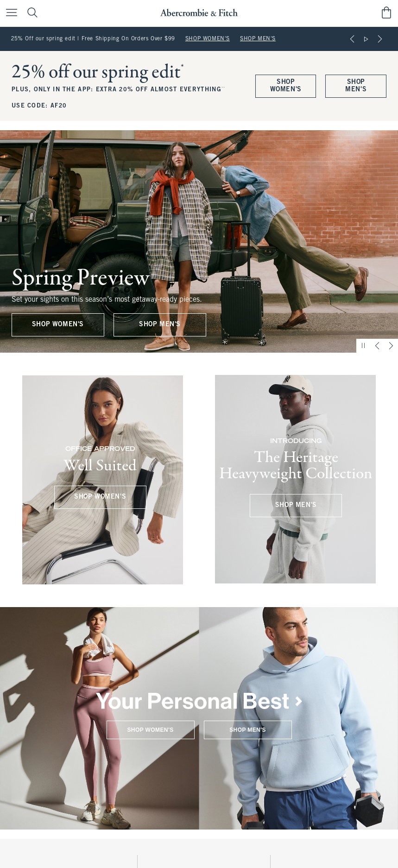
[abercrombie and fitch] (199, 13)
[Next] (380, 39)
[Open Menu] (9, 13)
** (224, 88)
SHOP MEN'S (258, 39)
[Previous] (352, 39)
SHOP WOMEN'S (208, 39)
